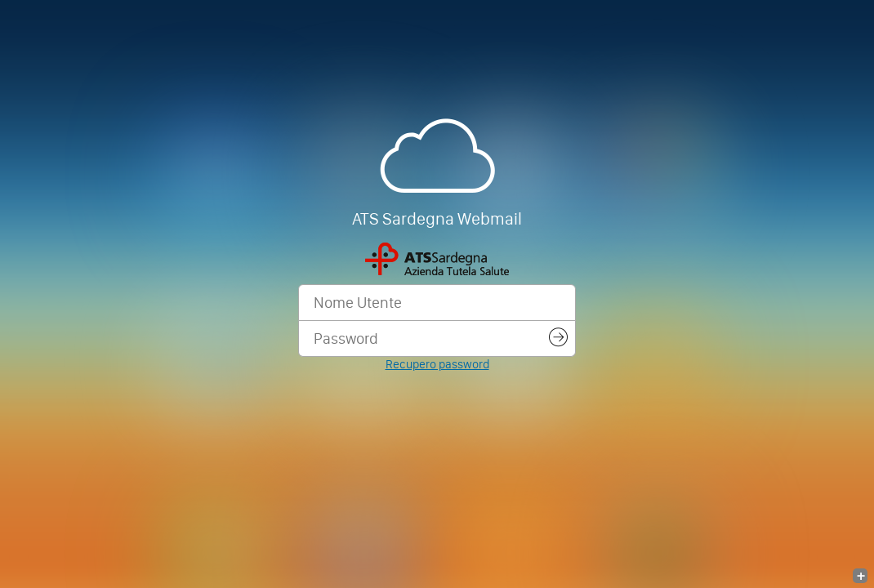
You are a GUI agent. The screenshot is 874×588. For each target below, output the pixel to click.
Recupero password (437, 364)
